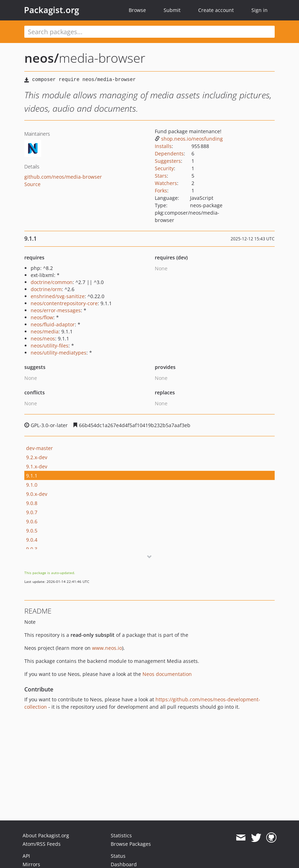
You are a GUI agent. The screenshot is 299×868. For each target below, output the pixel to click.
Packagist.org (51, 10)
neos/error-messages (56, 310)
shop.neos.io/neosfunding (189, 139)
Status (118, 856)
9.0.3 (32, 549)
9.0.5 (32, 531)
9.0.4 (32, 540)
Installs (163, 146)
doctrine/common (52, 282)
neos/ (42, 58)
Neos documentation (167, 674)
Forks (161, 190)
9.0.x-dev (37, 494)
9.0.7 (32, 512)
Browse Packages (131, 844)
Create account (216, 10)
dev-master (39, 448)
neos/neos (43, 338)
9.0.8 (32, 503)
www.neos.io (107, 648)
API (26, 856)
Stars (161, 176)
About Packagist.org (46, 835)
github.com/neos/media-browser (63, 177)
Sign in (260, 10)
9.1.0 (32, 485)
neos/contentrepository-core (64, 303)
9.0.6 (32, 521)
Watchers (166, 183)
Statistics (121, 835)
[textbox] (149, 32)
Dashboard (124, 864)
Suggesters (168, 161)
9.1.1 (32, 476)
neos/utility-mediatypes (59, 353)
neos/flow (42, 317)
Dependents (169, 153)
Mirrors (31, 864)
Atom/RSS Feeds (42, 844)
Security (164, 168)
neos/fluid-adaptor (53, 324)
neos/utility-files (50, 346)
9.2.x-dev (37, 457)
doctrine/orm (46, 289)
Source (32, 184)
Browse (137, 10)
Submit (172, 10)
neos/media (45, 331)
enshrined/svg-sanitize (58, 296)
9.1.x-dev (37, 466)
